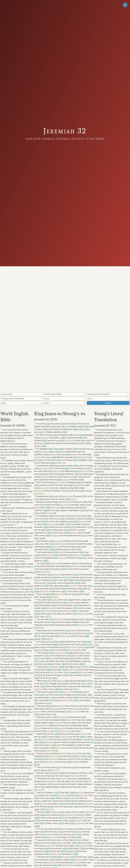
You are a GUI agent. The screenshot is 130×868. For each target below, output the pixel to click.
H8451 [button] (74, 723)
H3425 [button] (67, 530)
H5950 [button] (91, 667)
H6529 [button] (37, 678)
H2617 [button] (82, 653)
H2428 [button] (82, 435)
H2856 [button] (43, 555)
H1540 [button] (37, 572)
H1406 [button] (67, 801)
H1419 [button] (90, 644)
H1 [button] (54, 658)
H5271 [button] (62, 818)
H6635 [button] (85, 600)
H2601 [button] (56, 502)
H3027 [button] (59, 460)
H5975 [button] (76, 614)
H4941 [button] (63, 510)
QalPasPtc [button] (70, 440)
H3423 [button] (83, 717)
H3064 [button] (80, 589)
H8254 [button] (49, 547)
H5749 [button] (70, 555)
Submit (108, 403)
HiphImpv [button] (53, 759)
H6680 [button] (53, 594)
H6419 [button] (58, 636)
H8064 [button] (55, 644)
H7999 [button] (69, 656)
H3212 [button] (55, 482)
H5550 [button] (58, 734)
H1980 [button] (50, 723)
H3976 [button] (46, 561)
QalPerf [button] (44, 452)
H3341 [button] (77, 795)
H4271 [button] (55, 580)
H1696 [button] (37, 477)
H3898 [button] (82, 488)
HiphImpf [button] (63, 482)
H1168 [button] (61, 804)
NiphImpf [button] (45, 468)
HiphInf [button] (50, 809)
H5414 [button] (76, 457)
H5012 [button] (46, 454)
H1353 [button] (82, 510)
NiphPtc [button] (53, 454)
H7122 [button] (58, 731)
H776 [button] (73, 527)
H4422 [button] (37, 468)
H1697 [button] (48, 424)
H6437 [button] (59, 857)
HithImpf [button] (65, 636)
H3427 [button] (37, 591)
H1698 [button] (79, 745)
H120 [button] (66, 672)
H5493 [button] (44, 837)
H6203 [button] (90, 857)
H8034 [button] (82, 664)
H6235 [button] (53, 549)
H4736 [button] (37, 566)
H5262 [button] (50, 807)
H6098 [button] (61, 667)
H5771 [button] (37, 658)
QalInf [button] (64, 452)
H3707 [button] (43, 809)
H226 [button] (72, 681)
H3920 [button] (52, 463)
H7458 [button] (54, 745)
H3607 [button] (62, 440)
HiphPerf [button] (85, 795)
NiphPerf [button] (55, 709)
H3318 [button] (61, 692)
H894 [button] (71, 435)
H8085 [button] (63, 720)
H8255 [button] (66, 549)
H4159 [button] (89, 681)
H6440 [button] (73, 742)
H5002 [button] (37, 488)
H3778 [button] (89, 468)
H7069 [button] (48, 508)
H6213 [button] (89, 642)
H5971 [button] (86, 692)
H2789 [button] (37, 614)
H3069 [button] (62, 642)
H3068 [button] (37, 426)
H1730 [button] (42, 505)
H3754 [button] (46, 625)
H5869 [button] (41, 480)
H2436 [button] (72, 658)
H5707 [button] (37, 558)
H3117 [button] (48, 617)
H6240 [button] (81, 429)
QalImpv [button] (55, 508)
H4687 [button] (46, 569)
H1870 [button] (37, 672)
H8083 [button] (75, 429)
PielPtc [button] (76, 656)
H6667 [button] (81, 426)
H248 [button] (75, 700)
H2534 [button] (61, 832)
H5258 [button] (81, 804)
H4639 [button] (42, 823)
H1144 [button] (90, 527)
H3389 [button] (63, 438)
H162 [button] (42, 642)
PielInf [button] (79, 860)
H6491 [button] (65, 670)
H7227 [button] (37, 617)
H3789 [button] (55, 552)
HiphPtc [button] (79, 820)
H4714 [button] (60, 684)
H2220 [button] (86, 647)
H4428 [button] (91, 426)
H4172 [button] (49, 703)
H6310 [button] (66, 477)
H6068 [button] (46, 510)
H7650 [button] (47, 709)
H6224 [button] (54, 426)
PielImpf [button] (60, 594)
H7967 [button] (85, 502)
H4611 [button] (55, 678)
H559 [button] (57, 452)
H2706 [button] (63, 569)
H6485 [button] (70, 485)
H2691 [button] (89, 440)
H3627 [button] (49, 614)
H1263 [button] (54, 577)
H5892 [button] (41, 460)
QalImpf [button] (66, 480)
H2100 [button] (67, 712)
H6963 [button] (89, 720)
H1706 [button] (53, 714)
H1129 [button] (41, 834)
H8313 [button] (67, 798)
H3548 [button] (83, 848)
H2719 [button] (91, 742)
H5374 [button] (83, 577)
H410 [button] (37, 664)
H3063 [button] (45, 429)
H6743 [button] (89, 491)
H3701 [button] (78, 547)
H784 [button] (37, 798)
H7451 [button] (44, 731)
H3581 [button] (43, 647)
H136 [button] (52, 642)
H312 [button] (66, 807)
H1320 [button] (90, 773)
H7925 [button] (45, 862)
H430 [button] (41, 603)
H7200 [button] (59, 480)
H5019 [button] (65, 432)
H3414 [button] (74, 424)
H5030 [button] (44, 440)
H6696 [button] (37, 438)
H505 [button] (47, 656)
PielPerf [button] (44, 477)
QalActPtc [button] (45, 438)
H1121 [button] (69, 502)
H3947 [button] (48, 563)
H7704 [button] (75, 508)
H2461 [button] (37, 714)
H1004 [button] (43, 446)
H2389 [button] (75, 698)
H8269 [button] (65, 848)
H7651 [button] (46, 549)
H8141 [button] (64, 426)
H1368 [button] (84, 661)
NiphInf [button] (58, 471)
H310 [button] (49, 630)
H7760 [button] (53, 681)
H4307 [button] (47, 443)
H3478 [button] (54, 603)
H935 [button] (58, 505)
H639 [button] (42, 832)
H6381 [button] (65, 650)
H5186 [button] (65, 647)
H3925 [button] (73, 860)
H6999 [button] (37, 804)
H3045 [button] (48, 535)
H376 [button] (40, 675)
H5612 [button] (82, 552)
